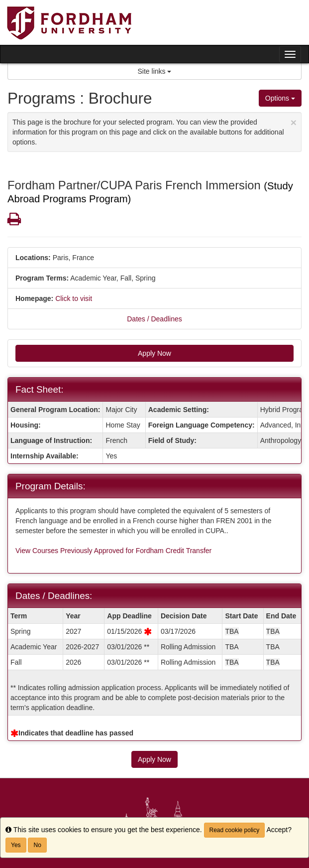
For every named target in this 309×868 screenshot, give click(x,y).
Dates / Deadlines (154, 319)
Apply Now (154, 353)
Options (280, 98)
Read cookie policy (235, 830)
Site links (155, 71)
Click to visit (74, 298)
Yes (16, 845)
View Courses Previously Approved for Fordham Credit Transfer (113, 551)
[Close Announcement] (294, 122)
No (37, 845)
